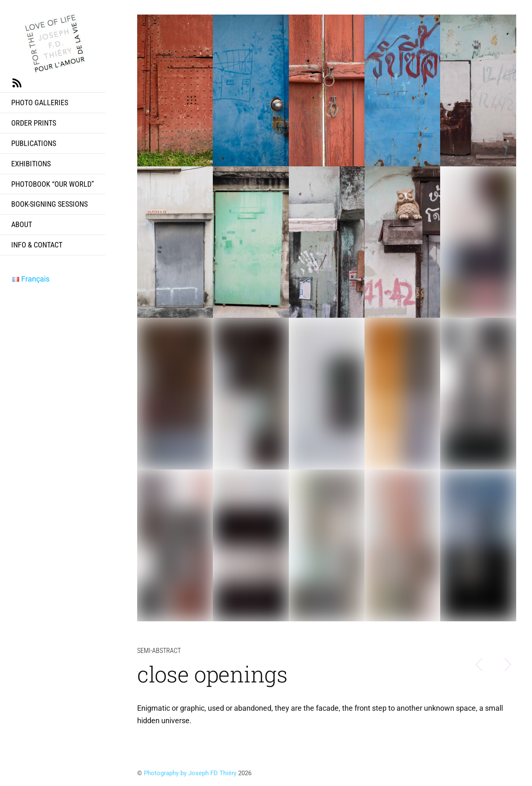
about (22, 224)
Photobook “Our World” (53, 184)
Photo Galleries (40, 103)
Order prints (34, 123)
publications (34, 143)
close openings (212, 674)
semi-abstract (159, 651)
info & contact (37, 245)
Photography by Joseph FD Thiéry (190, 773)
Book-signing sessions (49, 204)
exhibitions (31, 164)
